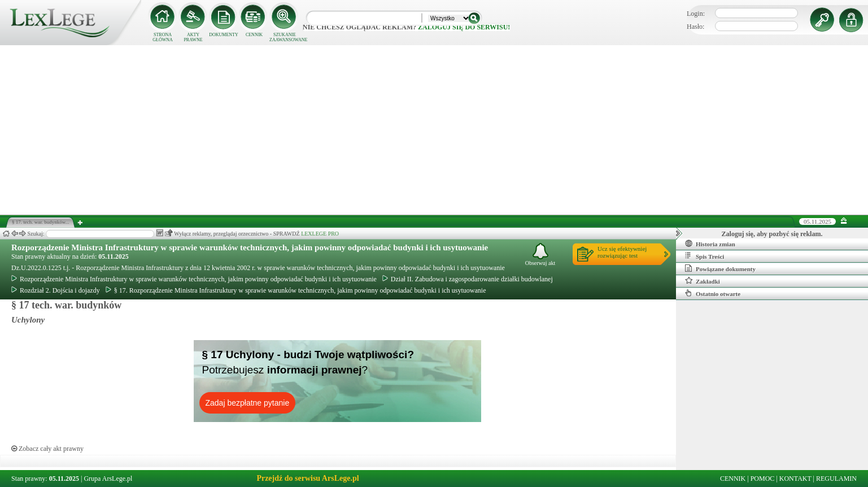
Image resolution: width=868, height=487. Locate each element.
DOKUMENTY (224, 35)
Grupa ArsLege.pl (108, 479)
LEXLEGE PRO (320, 234)
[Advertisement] (434, 130)
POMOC (763, 479)
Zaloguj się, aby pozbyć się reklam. (772, 234)
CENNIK (254, 35)
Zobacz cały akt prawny (47, 449)
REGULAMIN (836, 479)
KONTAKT (795, 479)
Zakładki (703, 281)
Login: (696, 14)
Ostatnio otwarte (713, 293)
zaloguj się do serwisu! (464, 27)
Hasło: (695, 27)
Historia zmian (710, 244)
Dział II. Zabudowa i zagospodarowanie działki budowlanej (468, 279)
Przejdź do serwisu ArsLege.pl (307, 478)
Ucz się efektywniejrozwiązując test (622, 252)
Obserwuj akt (540, 255)
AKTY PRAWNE (193, 37)
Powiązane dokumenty (720, 268)
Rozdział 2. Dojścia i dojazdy (56, 290)
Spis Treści (705, 256)
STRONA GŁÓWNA (163, 37)
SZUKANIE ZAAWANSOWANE (285, 37)
